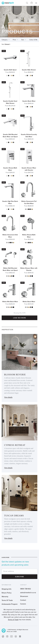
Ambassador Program (10, 604)
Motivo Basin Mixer (29, 302)
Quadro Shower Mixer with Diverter (29, 169)
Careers (23, 604)
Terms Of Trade (7, 600)
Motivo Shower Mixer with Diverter (29, 269)
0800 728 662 (25, 589)
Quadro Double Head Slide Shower (10, 102)
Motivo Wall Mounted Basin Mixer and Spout (10, 269)
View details (8, 397)
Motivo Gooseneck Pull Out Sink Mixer (29, 202)
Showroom (24, 596)
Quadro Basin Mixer (29, 101)
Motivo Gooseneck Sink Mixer (10, 236)
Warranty (5, 596)
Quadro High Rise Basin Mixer (10, 202)
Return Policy (7, 593)
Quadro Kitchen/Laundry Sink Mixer (29, 136)
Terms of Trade (13, 620)
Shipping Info (6, 589)
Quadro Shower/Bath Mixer (10, 169)
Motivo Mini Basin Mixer (10, 302)
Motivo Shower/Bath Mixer (29, 236)
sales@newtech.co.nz (28, 592)
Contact (23, 600)
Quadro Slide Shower (29, 70)
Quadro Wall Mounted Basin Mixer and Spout (10, 136)
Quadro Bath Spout (10, 70)
